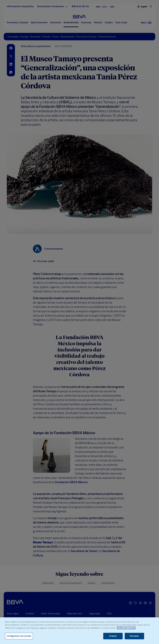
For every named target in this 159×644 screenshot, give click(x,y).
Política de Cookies (126, 628)
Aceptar (113, 636)
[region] (79, 631)
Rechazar (134, 636)
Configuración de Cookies (19, 636)
